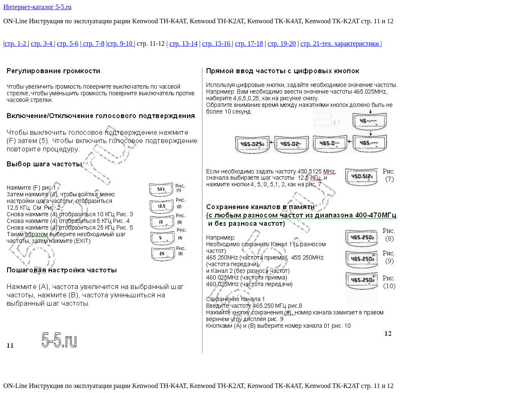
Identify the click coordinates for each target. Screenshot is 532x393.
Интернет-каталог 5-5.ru (37, 7)
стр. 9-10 (121, 43)
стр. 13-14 (184, 43)
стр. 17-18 (249, 43)
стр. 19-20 (282, 43)
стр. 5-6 (68, 43)
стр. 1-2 (16, 43)
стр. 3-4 (42, 43)
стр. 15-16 (217, 43)
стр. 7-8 (93, 43)
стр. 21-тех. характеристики (341, 43)
